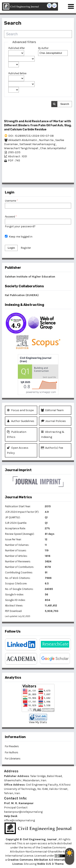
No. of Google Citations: (19, 589)
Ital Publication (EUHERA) (22, 295)
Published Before (17, 73)
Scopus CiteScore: (16, 583)
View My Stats (38, 722)
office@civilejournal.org (19, 820)
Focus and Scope (20, 410)
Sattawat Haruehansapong (38, 144)
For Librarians (13, 759)
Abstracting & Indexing (53, 434)
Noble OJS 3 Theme (50, 864)
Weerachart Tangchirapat (21, 148)
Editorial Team (52, 410)
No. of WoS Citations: (18, 578)
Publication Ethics (17, 434)
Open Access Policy (18, 450)
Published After (17, 48)
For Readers (12, 746)
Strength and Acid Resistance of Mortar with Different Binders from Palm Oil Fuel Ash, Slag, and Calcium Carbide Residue (38, 125)
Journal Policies (53, 421)
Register (26, 248)
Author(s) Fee (52, 448)
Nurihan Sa (47, 140)
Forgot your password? (20, 226)
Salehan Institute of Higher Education (30, 277)
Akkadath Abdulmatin (23, 140)
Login (11, 248)
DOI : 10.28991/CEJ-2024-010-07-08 (31, 136)
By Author (43, 48)
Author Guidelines (21, 421)
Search (65, 104)
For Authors (12, 752)
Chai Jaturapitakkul (53, 148)
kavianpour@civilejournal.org (23, 812)
